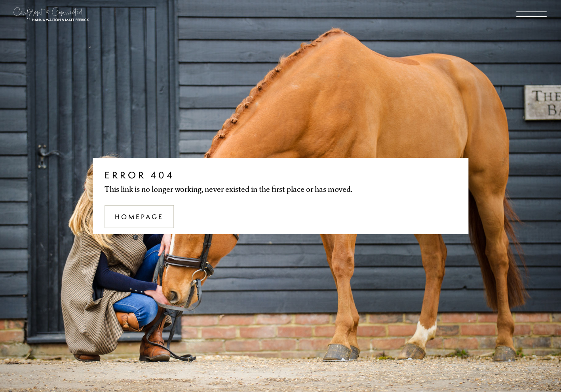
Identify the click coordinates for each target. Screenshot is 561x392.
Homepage (139, 216)
